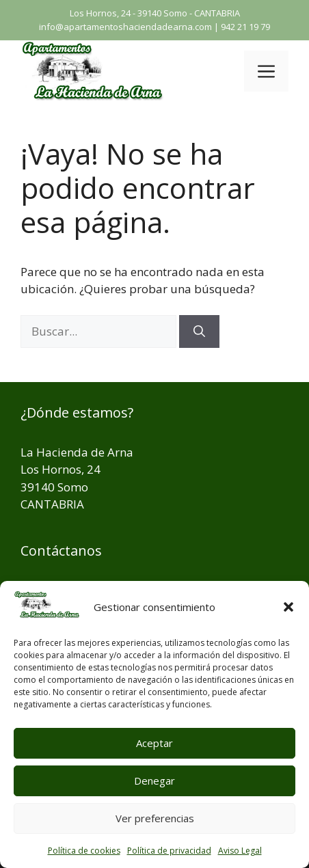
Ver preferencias (155, 818)
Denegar (154, 781)
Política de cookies (84, 851)
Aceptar (154, 743)
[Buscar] (199, 331)
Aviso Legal (240, 851)
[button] (288, 607)
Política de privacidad (169, 851)
